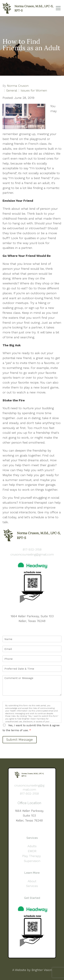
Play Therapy (32, 856)
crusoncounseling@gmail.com (32, 554)
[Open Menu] (58, 8)
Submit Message (20, 740)
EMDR (32, 851)
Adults (32, 846)
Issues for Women (34, 90)
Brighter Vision (42, 970)
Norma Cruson (18, 86)
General (12, 90)
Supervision (32, 861)
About (32, 881)
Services (32, 886)
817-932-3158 (32, 549)
